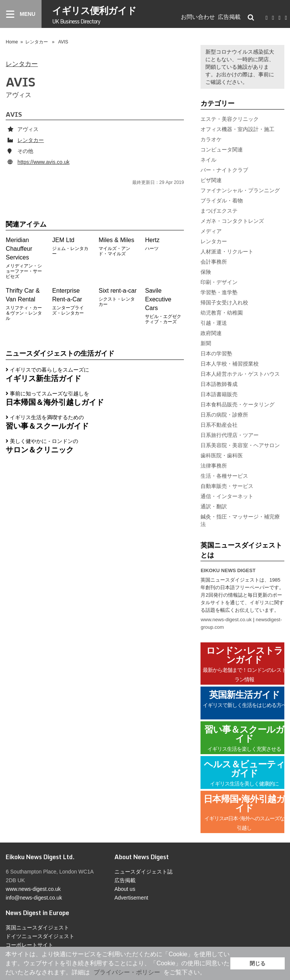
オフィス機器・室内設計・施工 (238, 129)
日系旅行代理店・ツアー (230, 435)
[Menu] (21, 14)
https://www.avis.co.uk (43, 162)
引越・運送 (214, 323)
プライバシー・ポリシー (127, 972)
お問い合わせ (198, 17)
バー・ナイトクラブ (224, 170)
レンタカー (37, 42)
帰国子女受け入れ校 (224, 302)
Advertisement (131, 898)
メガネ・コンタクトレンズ (232, 221)
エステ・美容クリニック (230, 119)
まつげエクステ (219, 211)
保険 (206, 272)
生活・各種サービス (224, 476)
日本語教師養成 (219, 384)
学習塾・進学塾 (219, 292)
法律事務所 (214, 466)
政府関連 (211, 333)
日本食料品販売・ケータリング (238, 404)
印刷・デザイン (219, 282)
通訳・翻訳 (214, 506)
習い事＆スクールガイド (244, 738)
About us (125, 889)
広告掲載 (229, 17)
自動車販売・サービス (227, 486)
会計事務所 (214, 262)
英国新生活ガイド (244, 703)
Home (12, 42)
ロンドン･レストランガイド (244, 664)
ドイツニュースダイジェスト (40, 936)
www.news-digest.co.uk (226, 620)
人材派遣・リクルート (227, 252)
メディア (211, 231)
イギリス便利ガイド (94, 14)
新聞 (206, 343)
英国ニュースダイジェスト (37, 928)
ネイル (208, 160)
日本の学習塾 (216, 353)
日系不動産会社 (219, 425)
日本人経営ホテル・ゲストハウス (240, 374)
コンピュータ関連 (222, 150)
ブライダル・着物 (222, 201)
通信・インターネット (227, 496)
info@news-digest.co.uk (34, 898)
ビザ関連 (211, 180)
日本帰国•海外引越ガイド (244, 813)
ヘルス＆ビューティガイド (244, 773)
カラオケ (211, 139)
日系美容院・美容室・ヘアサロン (240, 445)
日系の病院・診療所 (224, 415)
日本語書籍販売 (219, 394)
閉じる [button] (258, 963)
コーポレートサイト (29, 945)
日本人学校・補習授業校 (230, 364)
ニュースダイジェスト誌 (143, 872)
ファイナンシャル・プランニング (240, 190)
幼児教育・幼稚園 (222, 313)
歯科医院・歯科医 (222, 455)
